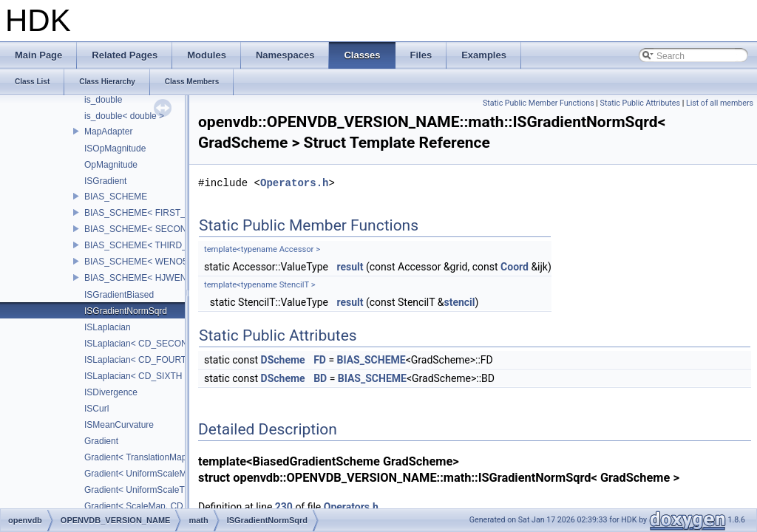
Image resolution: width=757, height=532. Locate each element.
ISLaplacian (108, 327)
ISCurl (96, 409)
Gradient (101, 441)
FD (320, 360)
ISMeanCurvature (119, 425)
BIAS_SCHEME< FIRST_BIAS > (149, 213)
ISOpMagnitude (115, 149)
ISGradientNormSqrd (126, 311)
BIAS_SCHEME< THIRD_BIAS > (150, 245)
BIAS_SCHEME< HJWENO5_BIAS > (158, 278)
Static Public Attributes (640, 103)
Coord (515, 267)
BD (320, 378)
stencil (459, 302)
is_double (103, 100)
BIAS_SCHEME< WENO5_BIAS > (152, 262)
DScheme (283, 360)
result (350, 267)
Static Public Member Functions (539, 103)
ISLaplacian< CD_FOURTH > (142, 360)
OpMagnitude (111, 165)
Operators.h (294, 183)
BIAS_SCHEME (116, 197)
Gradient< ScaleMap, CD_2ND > (149, 506)
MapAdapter (108, 132)
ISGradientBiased (119, 295)
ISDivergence (111, 392)
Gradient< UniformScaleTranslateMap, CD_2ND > (183, 490)
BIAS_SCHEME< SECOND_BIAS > (155, 229)
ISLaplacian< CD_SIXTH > (137, 376)
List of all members (720, 103)
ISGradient (105, 181)
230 (284, 507)
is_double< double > (124, 116)
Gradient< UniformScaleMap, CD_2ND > (164, 474)
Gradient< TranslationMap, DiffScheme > (164, 457)
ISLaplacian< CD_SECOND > (143, 344)
